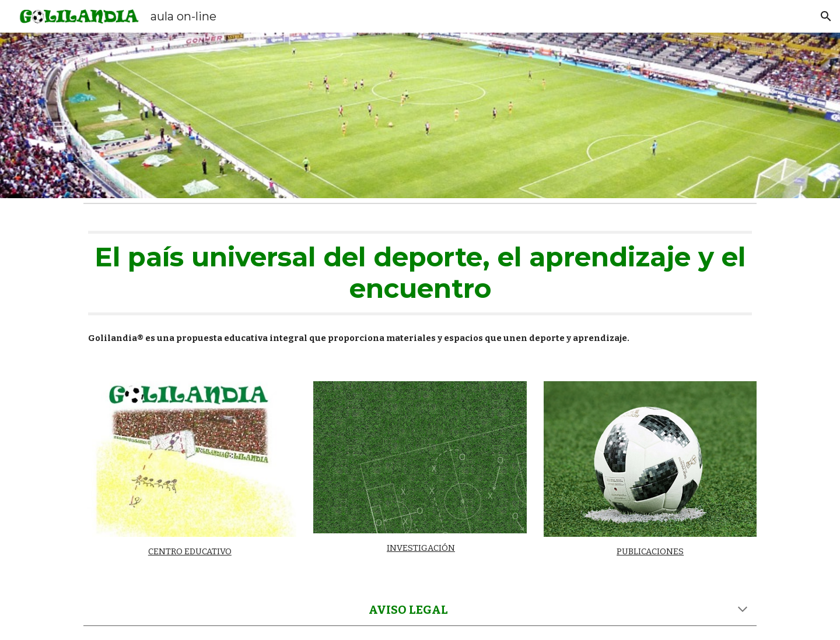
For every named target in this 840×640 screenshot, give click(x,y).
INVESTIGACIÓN (421, 548)
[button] (826, 16)
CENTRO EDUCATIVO (190, 551)
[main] (420, 273)
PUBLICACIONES (650, 551)
